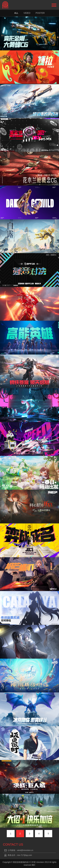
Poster (40, 13)
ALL (16, 13)
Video (27, 13)
